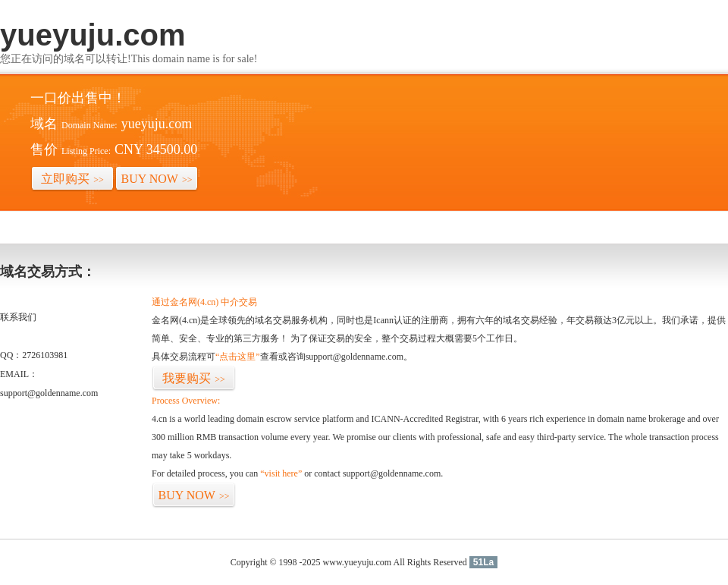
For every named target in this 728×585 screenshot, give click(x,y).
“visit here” (281, 473)
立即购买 (72, 179)
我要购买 (194, 378)
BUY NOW (157, 179)
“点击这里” (238, 357)
